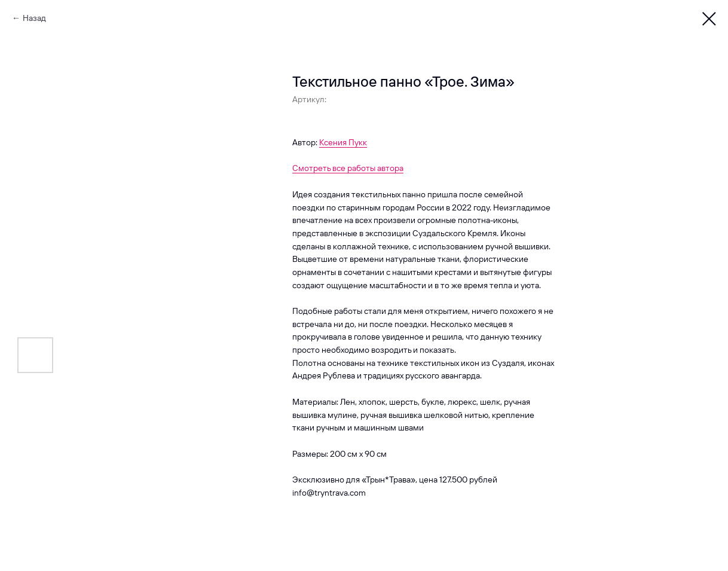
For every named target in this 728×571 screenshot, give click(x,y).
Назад (34, 18)
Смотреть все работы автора (348, 168)
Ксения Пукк (343, 142)
